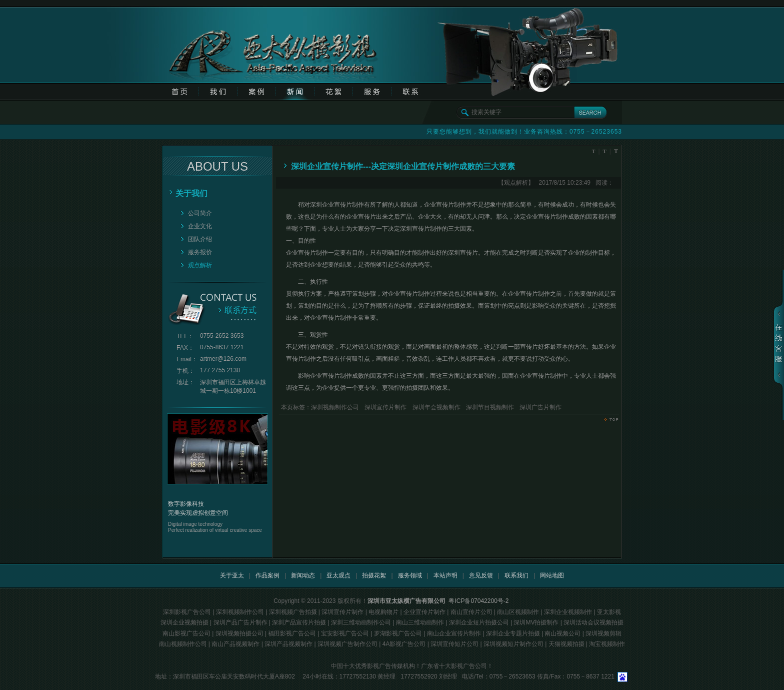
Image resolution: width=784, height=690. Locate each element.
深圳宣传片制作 (385, 407)
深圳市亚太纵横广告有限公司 (406, 601)
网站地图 (552, 575)
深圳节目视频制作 (489, 407)
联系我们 (516, 575)
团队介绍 (200, 239)
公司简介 (200, 213)
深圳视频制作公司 (335, 407)
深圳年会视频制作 (435, 407)
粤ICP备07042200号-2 (478, 601)
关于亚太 (232, 575)
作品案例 (267, 575)
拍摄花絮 (374, 575)
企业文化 (200, 226)
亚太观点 (338, 575)
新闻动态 (303, 575)
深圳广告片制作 (540, 407)
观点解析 (200, 265)
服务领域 (410, 575)
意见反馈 (481, 575)
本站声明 (445, 575)
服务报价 (200, 252)
